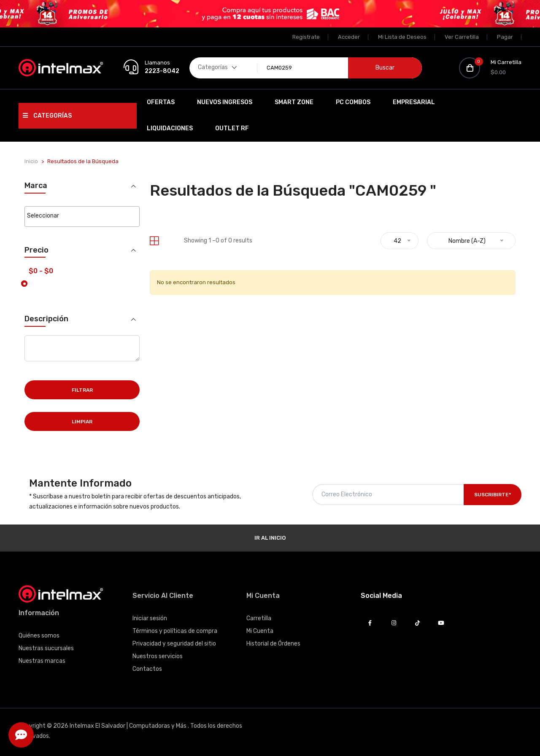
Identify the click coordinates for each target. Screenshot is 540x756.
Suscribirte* (493, 495)
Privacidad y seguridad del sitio (174, 644)
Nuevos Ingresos (225, 102)
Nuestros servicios (158, 656)
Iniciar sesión (150, 618)
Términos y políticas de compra (175, 631)
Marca (36, 186)
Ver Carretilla (462, 37)
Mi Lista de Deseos (402, 37)
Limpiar (82, 422)
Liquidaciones (170, 128)
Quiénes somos (39, 636)
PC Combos (353, 102)
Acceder (349, 37)
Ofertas (161, 102)
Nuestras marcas (42, 661)
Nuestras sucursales (46, 648)
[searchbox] (82, 216)
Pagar (505, 37)
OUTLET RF (232, 128)
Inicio (31, 161)
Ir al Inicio (270, 538)
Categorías (47, 116)
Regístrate (306, 37)
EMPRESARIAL (414, 102)
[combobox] (82, 217)
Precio (36, 250)
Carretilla (259, 618)
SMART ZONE (294, 102)
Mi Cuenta (260, 631)
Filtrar (82, 390)
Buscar (385, 68)
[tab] (154, 241)
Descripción (46, 319)
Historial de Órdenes (273, 644)
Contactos (147, 669)
